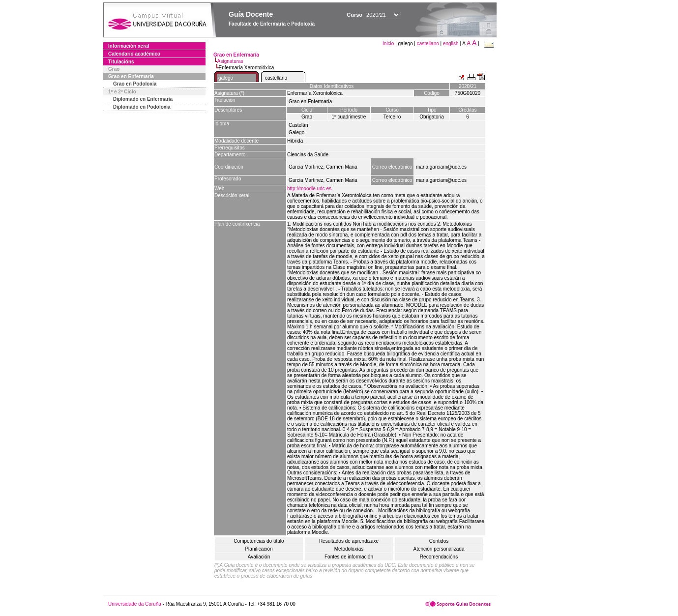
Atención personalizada (439, 549)
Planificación (259, 549)
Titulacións (121, 62)
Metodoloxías (349, 549)
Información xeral (129, 46)
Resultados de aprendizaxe (349, 541)
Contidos (439, 541)
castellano (428, 44)
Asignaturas (230, 61)
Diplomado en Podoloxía (142, 107)
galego (226, 78)
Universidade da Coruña (135, 604)
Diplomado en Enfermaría (143, 99)
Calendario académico (134, 54)
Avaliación (259, 557)
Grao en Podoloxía (135, 84)
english (451, 44)
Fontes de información (349, 557)
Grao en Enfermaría (131, 76)
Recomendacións (439, 557)
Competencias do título (259, 541)
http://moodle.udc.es (309, 189)
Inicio (389, 44)
